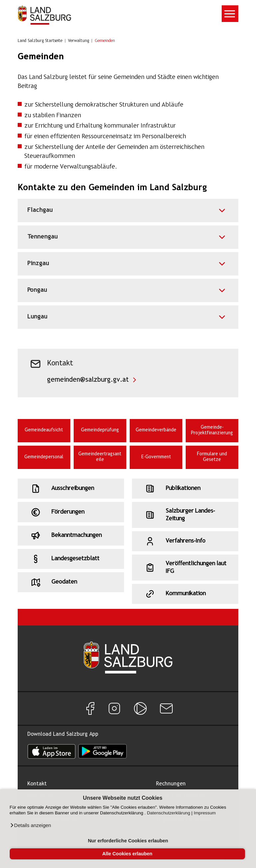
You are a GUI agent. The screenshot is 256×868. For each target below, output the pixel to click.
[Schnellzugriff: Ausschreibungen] (71, 489)
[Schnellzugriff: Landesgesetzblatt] (71, 559)
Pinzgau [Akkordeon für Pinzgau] (38, 264)
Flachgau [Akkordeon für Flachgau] (40, 210)
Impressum (205, 813)
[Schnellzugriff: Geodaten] (71, 582)
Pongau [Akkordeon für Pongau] (37, 290)
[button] (30, 825)
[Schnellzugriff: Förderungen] (71, 512)
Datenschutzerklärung (169, 813)
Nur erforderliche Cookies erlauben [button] (128, 841)
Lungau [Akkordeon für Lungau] (37, 317)
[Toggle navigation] (230, 14)
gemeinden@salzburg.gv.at (88, 380)
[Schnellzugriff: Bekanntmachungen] (71, 536)
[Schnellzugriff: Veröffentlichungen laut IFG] (185, 568)
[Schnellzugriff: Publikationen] (185, 489)
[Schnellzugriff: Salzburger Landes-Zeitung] (185, 515)
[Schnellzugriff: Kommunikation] (185, 594)
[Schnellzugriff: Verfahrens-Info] (185, 541)
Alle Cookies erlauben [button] (127, 854)
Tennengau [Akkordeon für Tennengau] (42, 237)
